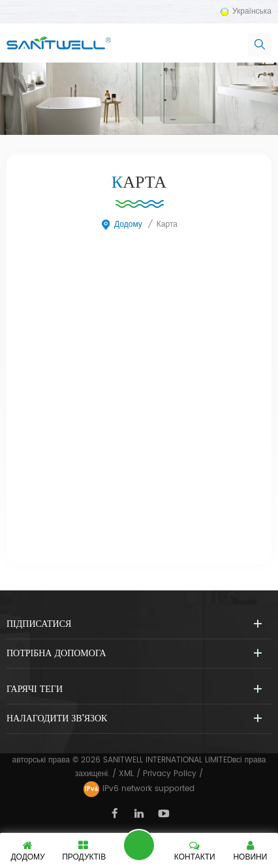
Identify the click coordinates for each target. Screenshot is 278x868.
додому (121, 224)
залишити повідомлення (139, 845)
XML (126, 774)
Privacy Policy (170, 774)
